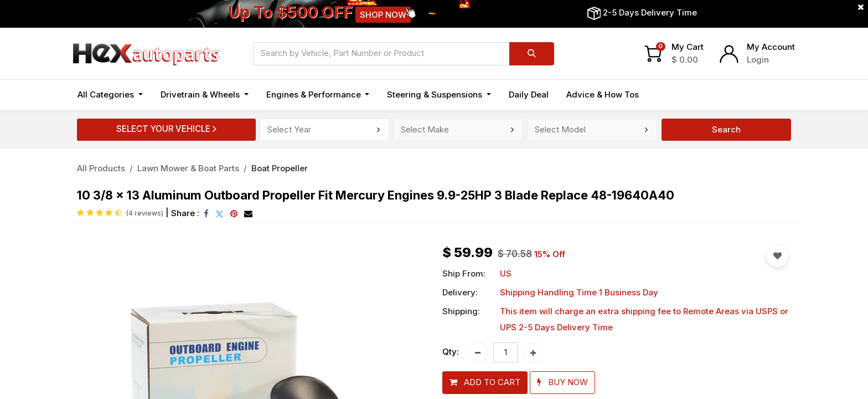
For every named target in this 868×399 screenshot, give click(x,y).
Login (758, 60)
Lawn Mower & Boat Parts (188, 168)
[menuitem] (529, 95)
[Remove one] (478, 352)
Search (726, 129)
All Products (101, 168)
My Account (771, 47)
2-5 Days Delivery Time (650, 12)
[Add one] (533, 352)
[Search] (532, 54)
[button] (485, 383)
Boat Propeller (280, 168)
